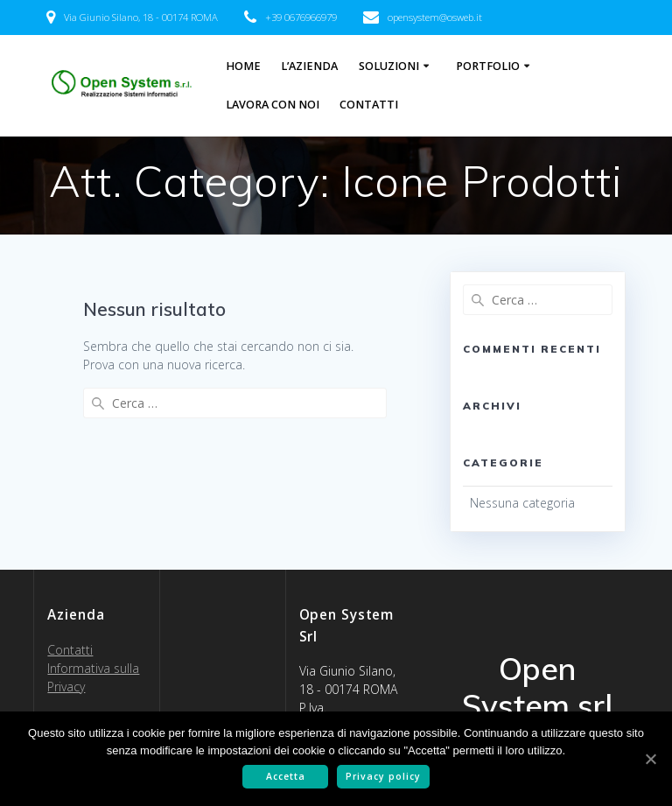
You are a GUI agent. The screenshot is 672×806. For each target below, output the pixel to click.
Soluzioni (389, 66)
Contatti (369, 105)
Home (243, 66)
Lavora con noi (273, 105)
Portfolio (488, 66)
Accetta (286, 776)
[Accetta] (650, 759)
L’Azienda (309, 66)
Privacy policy (383, 776)
